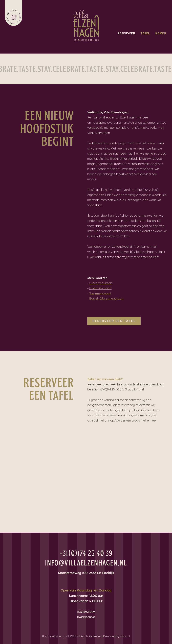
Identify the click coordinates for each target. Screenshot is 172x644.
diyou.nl (125, 636)
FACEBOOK (86, 617)
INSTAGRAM (86, 612)
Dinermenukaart (100, 288)
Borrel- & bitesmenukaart (106, 299)
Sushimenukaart (100, 293)
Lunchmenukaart (101, 283)
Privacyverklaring (53, 636)
